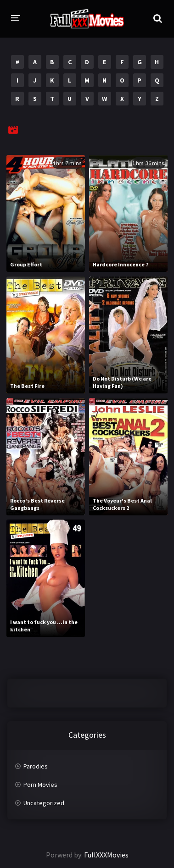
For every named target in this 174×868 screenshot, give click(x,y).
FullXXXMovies (106, 855)
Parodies (36, 766)
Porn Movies (40, 785)
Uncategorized (44, 803)
